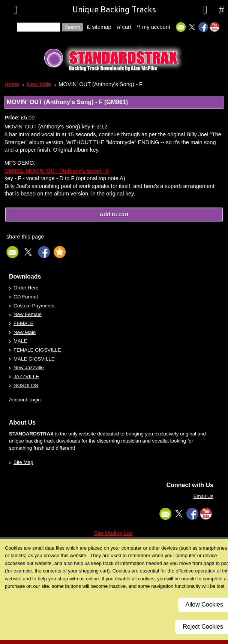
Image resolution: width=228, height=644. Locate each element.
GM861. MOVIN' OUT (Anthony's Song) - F (57, 171)
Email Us (203, 496)
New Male (39, 84)
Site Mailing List (113, 533)
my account (156, 27)
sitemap (101, 27)
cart (127, 27)
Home (12, 84)
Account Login (25, 400)
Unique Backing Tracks (114, 9)
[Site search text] (39, 27)
